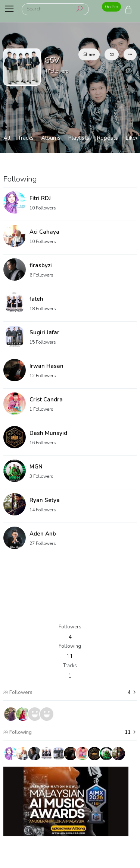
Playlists (79, 138)
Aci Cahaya (44, 232)
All (7, 138)
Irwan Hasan (46, 366)
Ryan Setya (45, 500)
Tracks (26, 138)
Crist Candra (46, 400)
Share (89, 54)
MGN (36, 467)
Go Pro (111, 7)
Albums (51, 138)
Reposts (107, 138)
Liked (132, 138)
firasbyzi (41, 265)
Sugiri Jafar (44, 332)
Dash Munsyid (48, 433)
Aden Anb (43, 534)
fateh (36, 299)
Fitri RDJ (40, 198)
